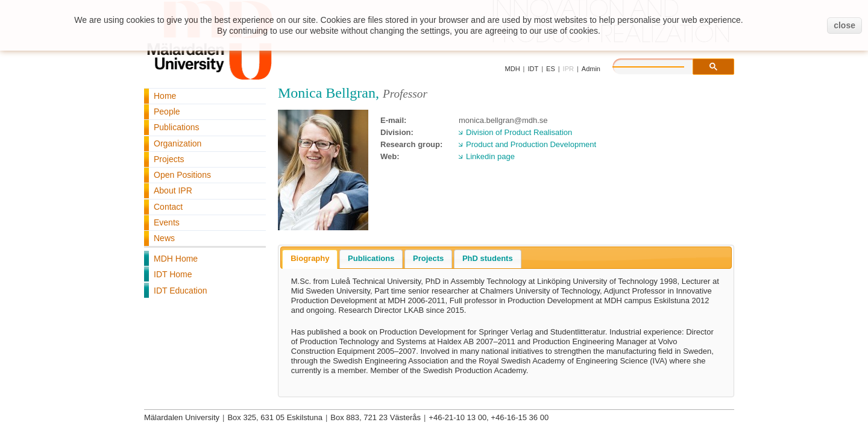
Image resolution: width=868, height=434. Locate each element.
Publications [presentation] (371, 258)
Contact (168, 207)
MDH (513, 69)
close (844, 25)
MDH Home (176, 259)
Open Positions (182, 175)
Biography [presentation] (310, 258)
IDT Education (180, 291)
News (164, 238)
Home (165, 96)
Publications (177, 127)
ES (551, 69)
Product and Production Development (531, 144)
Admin (591, 69)
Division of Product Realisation (519, 132)
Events (167, 222)
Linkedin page (490, 156)
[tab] (310, 259)
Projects (169, 159)
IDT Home (173, 274)
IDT (533, 69)
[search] (661, 65)
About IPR (173, 190)
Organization (178, 143)
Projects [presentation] (428, 258)
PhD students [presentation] (488, 258)
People (167, 112)
